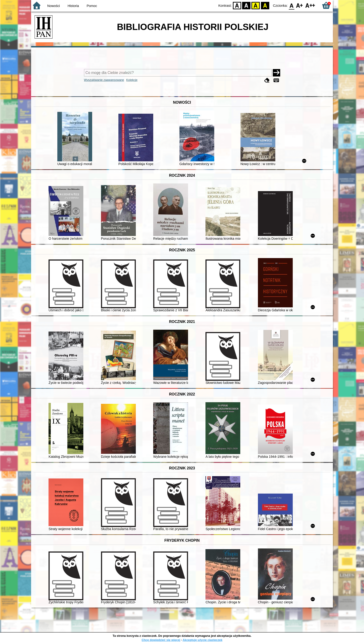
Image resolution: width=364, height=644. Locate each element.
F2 (310, 5)
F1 (300, 5)
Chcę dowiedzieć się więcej (161, 640)
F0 (291, 5)
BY (265, 5)
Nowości (54, 6)
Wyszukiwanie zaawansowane (104, 80)
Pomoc (92, 6)
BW (246, 5)
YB (256, 5)
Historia (73, 6)
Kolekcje (132, 80)
